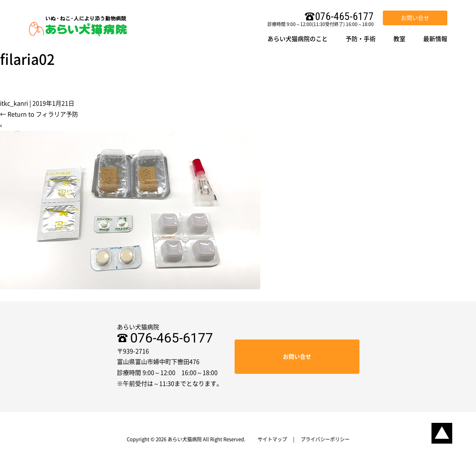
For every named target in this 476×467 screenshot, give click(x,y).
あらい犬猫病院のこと (298, 39)
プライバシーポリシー (325, 439)
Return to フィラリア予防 (39, 114)
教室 (399, 39)
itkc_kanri (14, 103)
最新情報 (435, 39)
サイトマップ (272, 439)
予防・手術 (361, 39)
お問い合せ (415, 18)
